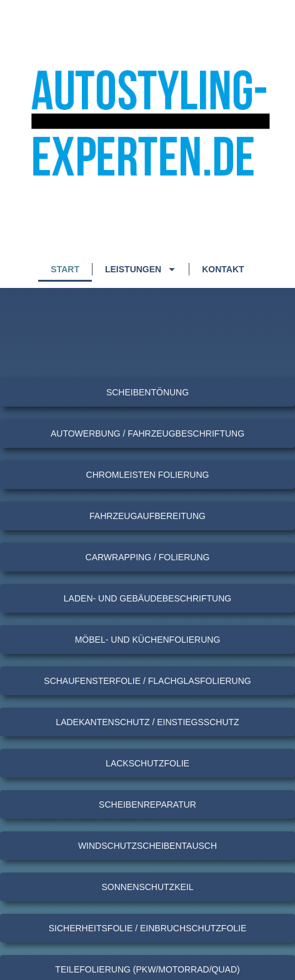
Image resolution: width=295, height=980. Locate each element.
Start (65, 269)
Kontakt (223, 269)
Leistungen (141, 269)
